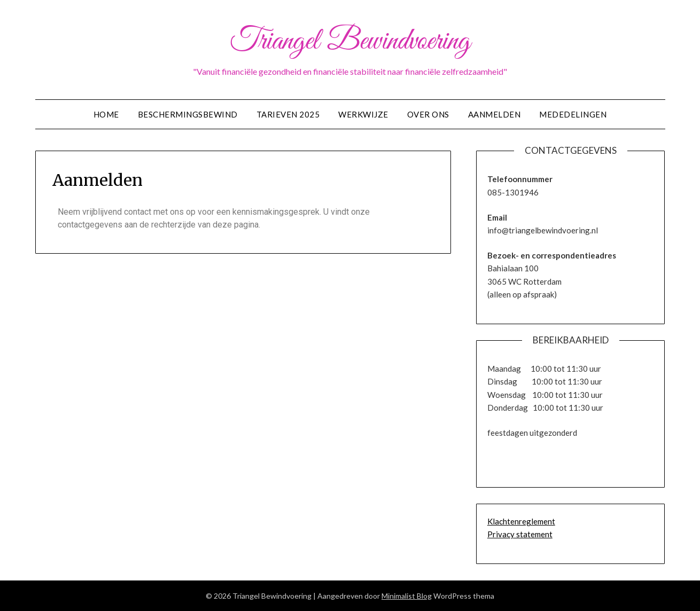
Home (106, 114)
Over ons (428, 114)
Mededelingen (573, 114)
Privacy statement (520, 534)
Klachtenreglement (521, 521)
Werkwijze (363, 114)
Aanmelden (495, 114)
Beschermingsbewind (188, 114)
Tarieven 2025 (288, 114)
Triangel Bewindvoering (350, 42)
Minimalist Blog (407, 596)
